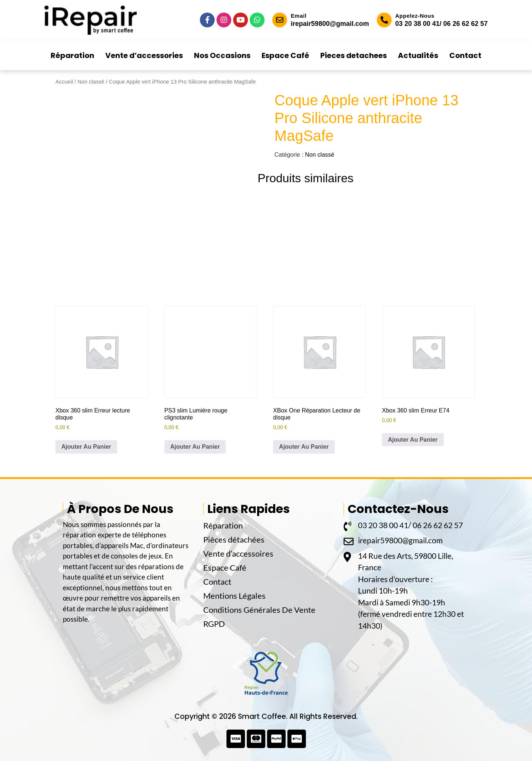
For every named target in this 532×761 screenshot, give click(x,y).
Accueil (64, 82)
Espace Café (285, 55)
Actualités (418, 55)
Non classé (91, 82)
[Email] (280, 20)
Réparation (72, 55)
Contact (465, 55)
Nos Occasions (222, 55)
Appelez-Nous (415, 16)
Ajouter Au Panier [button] (86, 447)
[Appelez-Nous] (384, 20)
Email (299, 16)
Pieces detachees (354, 55)
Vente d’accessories (144, 55)
